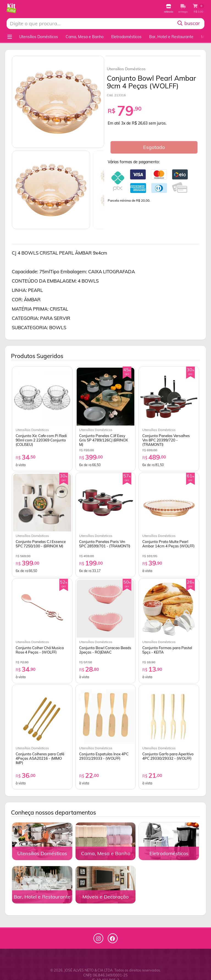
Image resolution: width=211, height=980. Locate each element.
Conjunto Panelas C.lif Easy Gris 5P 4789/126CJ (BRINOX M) (104, 440)
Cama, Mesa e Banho (85, 37)
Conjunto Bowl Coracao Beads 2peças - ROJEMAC (105, 650)
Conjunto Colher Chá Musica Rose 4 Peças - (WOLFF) (40, 650)
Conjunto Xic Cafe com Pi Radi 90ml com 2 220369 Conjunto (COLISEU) (41, 440)
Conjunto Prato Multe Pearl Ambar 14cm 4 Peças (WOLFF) (168, 544)
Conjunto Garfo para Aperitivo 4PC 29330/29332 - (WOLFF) (168, 756)
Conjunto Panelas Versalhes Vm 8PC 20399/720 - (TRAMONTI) (166, 440)
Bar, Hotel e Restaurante (171, 37)
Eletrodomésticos (126, 37)
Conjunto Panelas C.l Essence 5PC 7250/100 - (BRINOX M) (41, 544)
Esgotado (154, 147)
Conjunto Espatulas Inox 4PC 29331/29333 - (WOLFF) (104, 756)
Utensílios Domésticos (39, 37)
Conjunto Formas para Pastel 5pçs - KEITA (167, 650)
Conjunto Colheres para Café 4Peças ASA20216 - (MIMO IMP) (40, 758)
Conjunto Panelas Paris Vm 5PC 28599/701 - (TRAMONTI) (105, 544)
